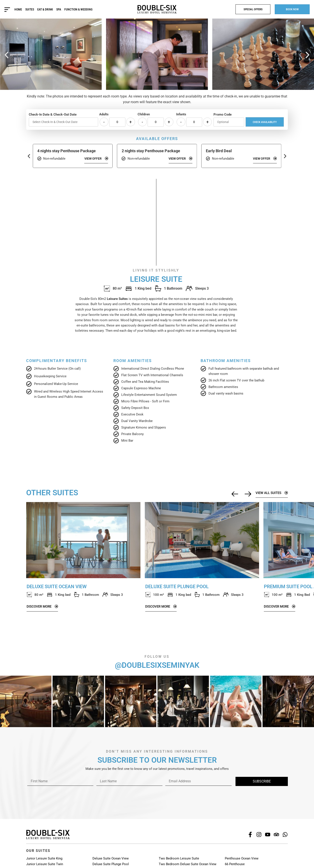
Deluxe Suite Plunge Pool (111, 864)
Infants (181, 114)
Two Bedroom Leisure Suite (179, 858)
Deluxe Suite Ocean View (111, 858)
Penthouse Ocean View (242, 858)
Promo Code (223, 115)
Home (18, 9)
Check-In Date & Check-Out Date (53, 115)
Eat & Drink (45, 9)
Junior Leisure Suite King (44, 858)
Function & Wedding (78, 9)
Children (144, 114)
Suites (30, 9)
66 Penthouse (235, 864)
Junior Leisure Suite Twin (45, 864)
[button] (7, 55)
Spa (59, 9)
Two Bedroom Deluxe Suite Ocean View (188, 864)
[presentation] (59, 794)
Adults (104, 114)
